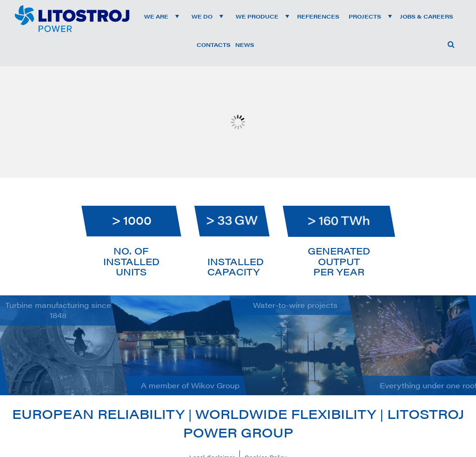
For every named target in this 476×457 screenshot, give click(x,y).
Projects (365, 16)
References (318, 16)
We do (202, 16)
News (245, 45)
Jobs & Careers (426, 16)
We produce (257, 16)
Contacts (214, 45)
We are (156, 16)
